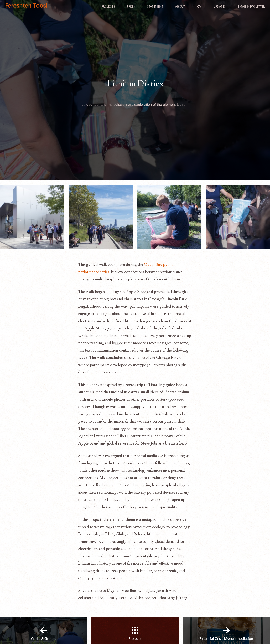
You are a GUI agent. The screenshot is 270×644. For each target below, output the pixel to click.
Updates (219, 6)
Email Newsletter (251, 6)
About (180, 6)
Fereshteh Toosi (26, 6)
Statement (155, 6)
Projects (108, 6)
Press (131, 6)
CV (199, 6)
